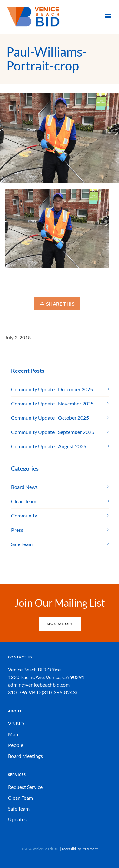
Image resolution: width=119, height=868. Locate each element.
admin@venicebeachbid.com (39, 685)
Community (24, 515)
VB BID (16, 723)
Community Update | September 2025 (53, 432)
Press (17, 530)
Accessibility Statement (80, 849)
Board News (24, 487)
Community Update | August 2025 (49, 446)
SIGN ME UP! (60, 624)
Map (13, 734)
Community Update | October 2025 (50, 418)
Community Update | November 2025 (52, 403)
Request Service (25, 787)
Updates (17, 819)
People (16, 745)
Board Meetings (25, 756)
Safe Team (22, 544)
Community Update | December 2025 (52, 389)
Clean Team (24, 501)
